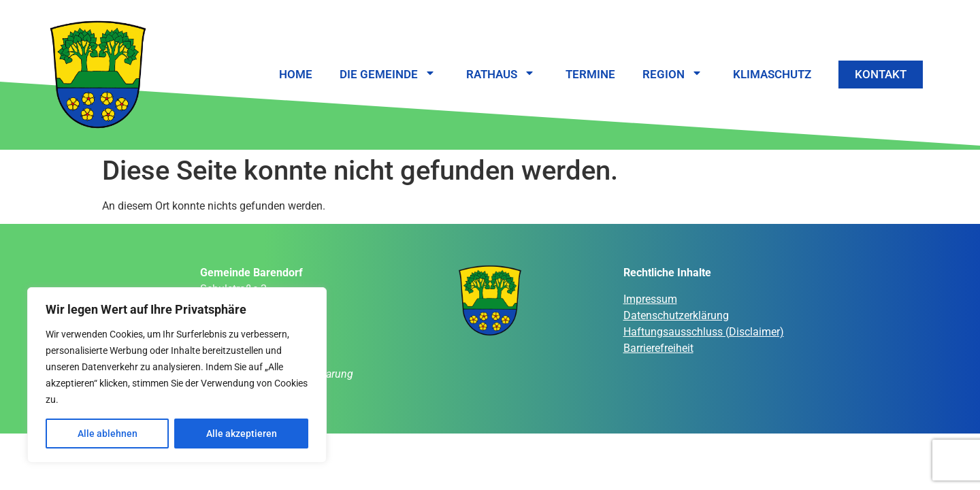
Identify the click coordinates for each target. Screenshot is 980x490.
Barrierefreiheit (658, 348)
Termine (590, 74)
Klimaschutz (772, 74)
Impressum (650, 299)
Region (674, 75)
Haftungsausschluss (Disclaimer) (704, 332)
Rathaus (502, 75)
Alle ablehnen (108, 434)
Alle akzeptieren (242, 434)
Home (296, 74)
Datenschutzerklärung (676, 315)
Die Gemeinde (389, 75)
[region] (177, 375)
